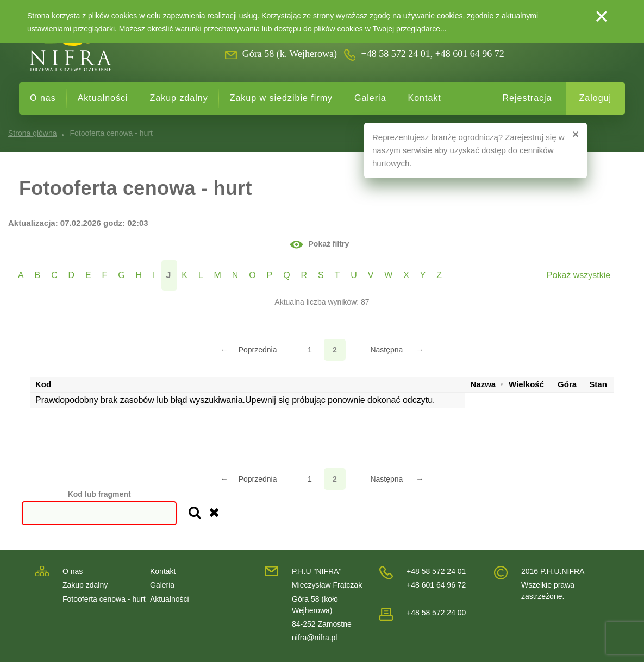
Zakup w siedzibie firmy (281, 98)
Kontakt (425, 98)
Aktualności (103, 98)
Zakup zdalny (179, 98)
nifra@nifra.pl (314, 638)
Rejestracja (527, 98)
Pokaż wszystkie (579, 275)
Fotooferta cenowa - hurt (104, 599)
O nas (43, 98)
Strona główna (33, 133)
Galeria (370, 98)
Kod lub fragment (99, 494)
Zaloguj (595, 98)
